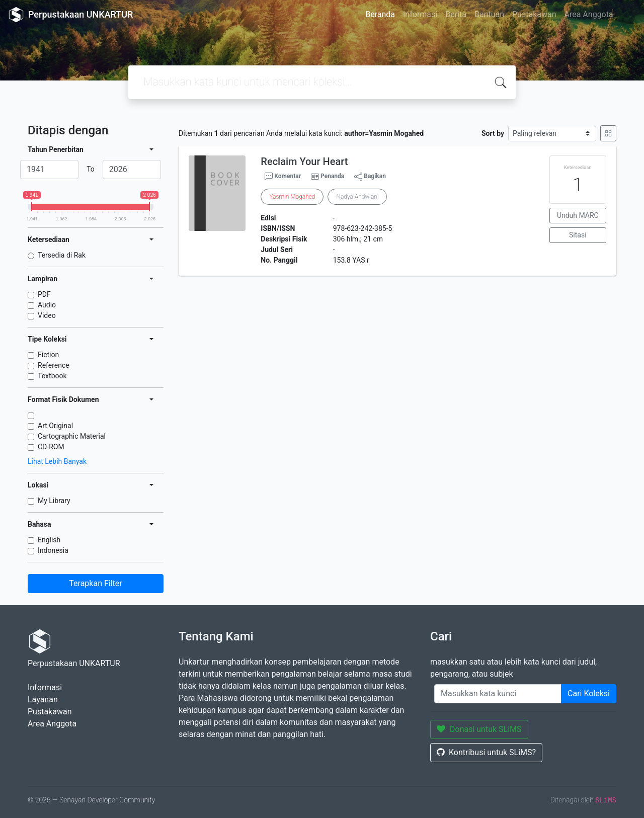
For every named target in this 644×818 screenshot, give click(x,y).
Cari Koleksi (589, 693)
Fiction (48, 355)
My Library (54, 501)
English (49, 540)
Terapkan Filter (95, 583)
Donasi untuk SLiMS (479, 729)
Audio (47, 305)
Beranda (380, 14)
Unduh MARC (578, 215)
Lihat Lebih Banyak (57, 461)
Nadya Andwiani (357, 197)
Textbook (52, 376)
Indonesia (53, 550)
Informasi (420, 14)
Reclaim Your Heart (304, 161)
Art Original (55, 426)
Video (47, 315)
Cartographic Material (72, 436)
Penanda (332, 176)
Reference (54, 365)
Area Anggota (589, 14)
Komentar (283, 177)
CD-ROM (51, 447)
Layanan (43, 700)
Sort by (493, 133)
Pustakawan (534, 14)
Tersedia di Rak (62, 255)
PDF (44, 294)
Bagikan (370, 177)
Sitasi (578, 235)
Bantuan (489, 14)
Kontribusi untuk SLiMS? (486, 752)
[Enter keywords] (498, 694)
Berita (456, 14)
